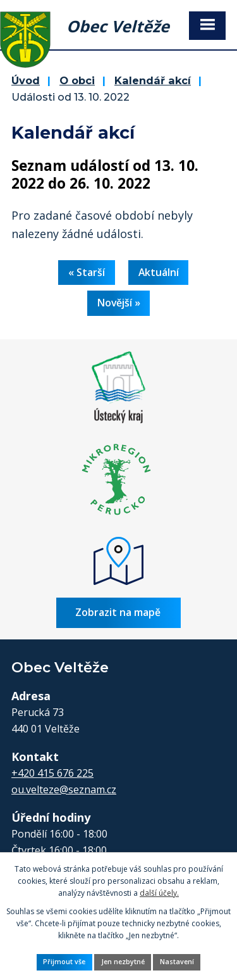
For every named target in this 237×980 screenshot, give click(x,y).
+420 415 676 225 (52, 773)
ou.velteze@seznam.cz (64, 789)
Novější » (119, 303)
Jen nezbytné (123, 962)
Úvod (26, 80)
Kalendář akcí (153, 80)
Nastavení (177, 962)
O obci (77, 80)
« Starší (87, 272)
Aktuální (159, 272)
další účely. (159, 893)
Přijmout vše (64, 962)
